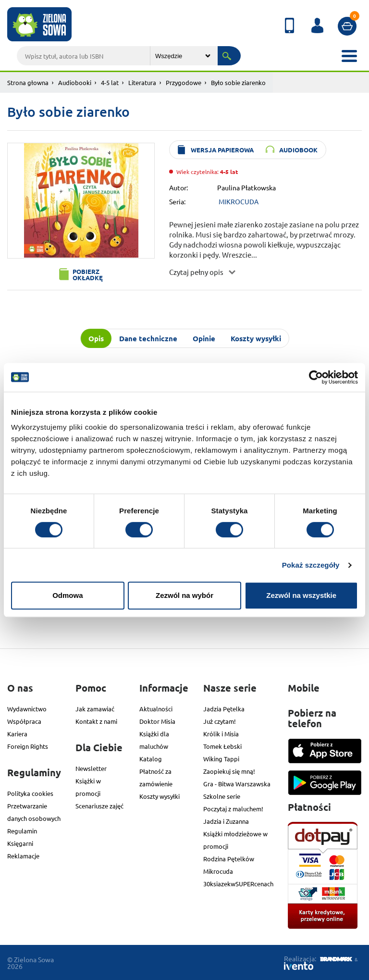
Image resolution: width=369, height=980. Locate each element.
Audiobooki (75, 82)
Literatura (142, 82)
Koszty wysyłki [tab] (256, 338)
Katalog (151, 759)
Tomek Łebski (222, 746)
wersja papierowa (222, 150)
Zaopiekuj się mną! (229, 771)
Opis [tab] (96, 338)
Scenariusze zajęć (99, 806)
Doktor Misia (157, 721)
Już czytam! (220, 721)
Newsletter (91, 768)
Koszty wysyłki (160, 796)
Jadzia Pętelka (224, 709)
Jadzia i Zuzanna (226, 821)
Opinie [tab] (204, 338)
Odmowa (68, 595)
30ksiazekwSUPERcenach (238, 884)
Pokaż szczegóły (311, 565)
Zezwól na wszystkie (301, 595)
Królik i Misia (221, 734)
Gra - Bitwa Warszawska (237, 784)
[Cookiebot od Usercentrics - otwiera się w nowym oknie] (316, 377)
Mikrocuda (218, 871)
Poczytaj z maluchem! (233, 809)
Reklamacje (23, 856)
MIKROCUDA (239, 201)
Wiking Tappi (221, 759)
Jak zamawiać (95, 709)
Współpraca (24, 721)
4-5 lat (110, 82)
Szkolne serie (222, 796)
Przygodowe (184, 82)
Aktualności (156, 709)
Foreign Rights (28, 746)
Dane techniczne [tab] (148, 338)
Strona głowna (28, 82)
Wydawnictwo (27, 709)
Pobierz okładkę (88, 274)
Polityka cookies (30, 793)
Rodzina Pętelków (229, 859)
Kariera (17, 734)
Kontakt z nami (96, 721)
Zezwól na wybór (184, 595)
